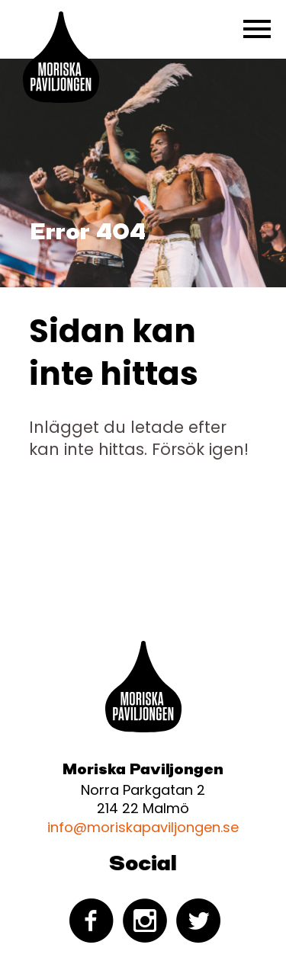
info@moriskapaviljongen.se (143, 827)
